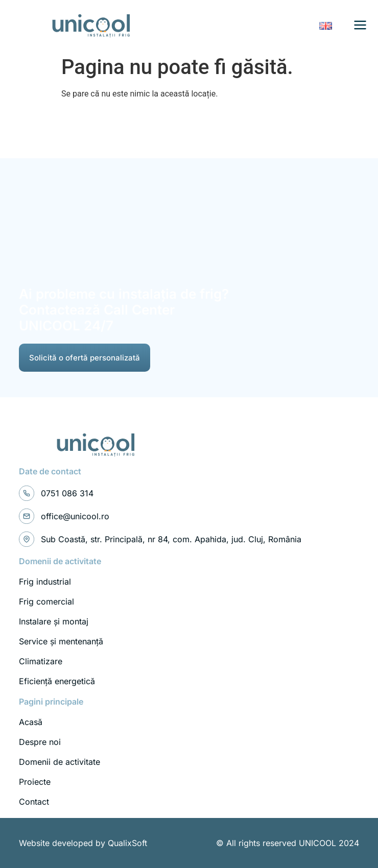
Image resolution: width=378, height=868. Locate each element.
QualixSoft (127, 843)
